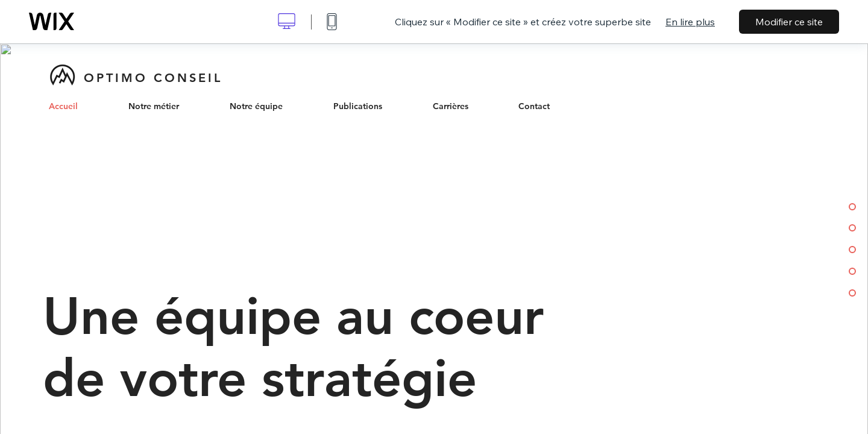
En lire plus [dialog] (690, 22)
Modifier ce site (789, 22)
